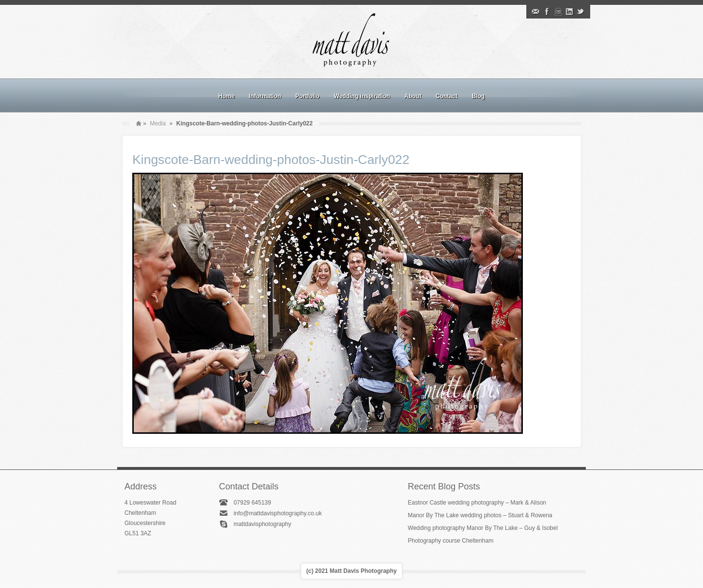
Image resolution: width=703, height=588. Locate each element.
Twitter (580, 12)
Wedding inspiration (362, 96)
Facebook (547, 12)
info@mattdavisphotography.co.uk (278, 513)
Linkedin (569, 12)
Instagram (558, 12)
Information (265, 96)
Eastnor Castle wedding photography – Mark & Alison (477, 503)
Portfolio (307, 96)
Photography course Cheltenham (450, 541)
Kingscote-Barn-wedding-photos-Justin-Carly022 (271, 160)
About (413, 96)
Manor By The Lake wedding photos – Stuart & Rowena (480, 515)
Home (226, 96)
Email (536, 12)
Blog (478, 96)
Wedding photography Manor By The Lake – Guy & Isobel (483, 528)
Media (158, 123)
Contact (446, 96)
